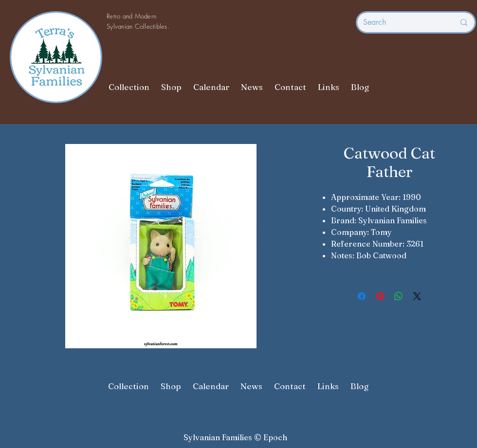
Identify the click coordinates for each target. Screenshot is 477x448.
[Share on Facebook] (362, 296)
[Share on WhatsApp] (399, 296)
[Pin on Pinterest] (380, 296)
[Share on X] (417, 296)
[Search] (402, 22)
